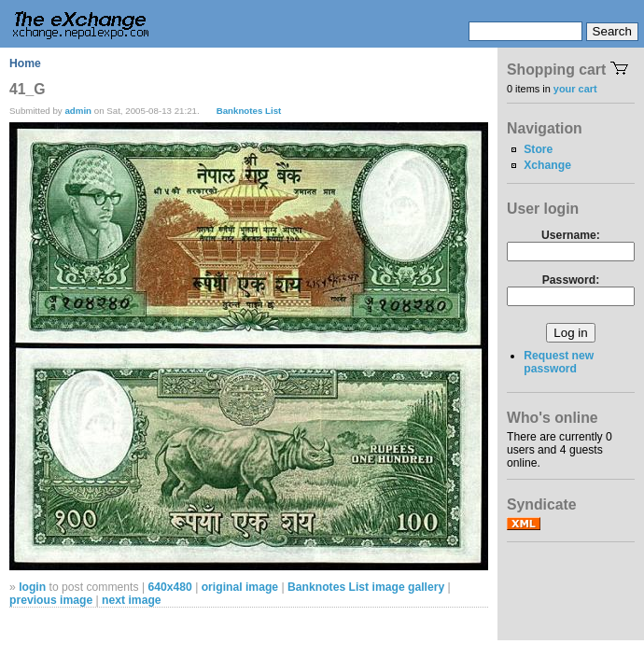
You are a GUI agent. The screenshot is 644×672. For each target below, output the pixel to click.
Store (538, 149)
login (32, 587)
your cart (575, 89)
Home (25, 63)
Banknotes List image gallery (366, 587)
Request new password (559, 362)
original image (240, 587)
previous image (51, 600)
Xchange (547, 165)
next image (132, 600)
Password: (571, 280)
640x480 (169, 587)
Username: (571, 235)
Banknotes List (249, 111)
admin (78, 111)
